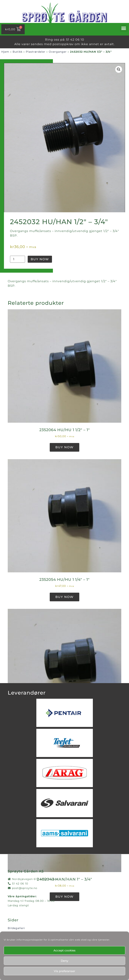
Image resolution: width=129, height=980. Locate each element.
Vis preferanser (64, 971)
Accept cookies (64, 950)
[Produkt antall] (18, 259)
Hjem (5, 52)
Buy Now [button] (64, 447)
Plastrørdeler (36, 52)
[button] (124, 28)
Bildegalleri (16, 928)
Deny (64, 961)
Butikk (18, 52)
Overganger (58, 52)
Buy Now (40, 259)
